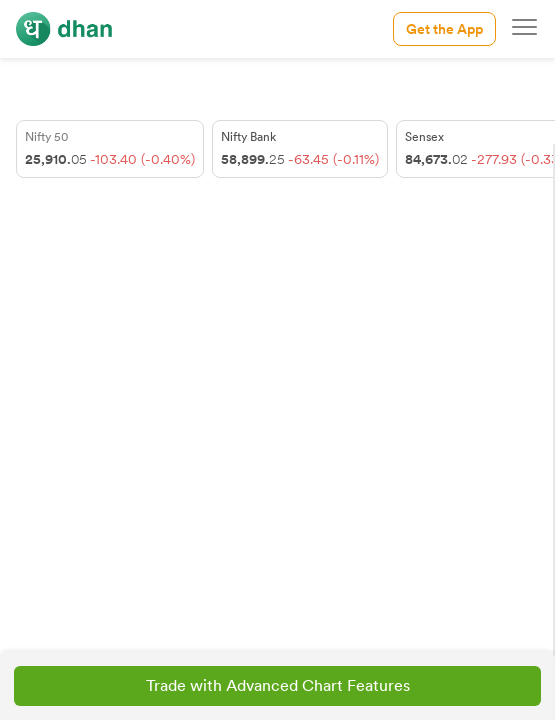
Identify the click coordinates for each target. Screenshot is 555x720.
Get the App (444, 29)
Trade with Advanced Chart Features (278, 685)
